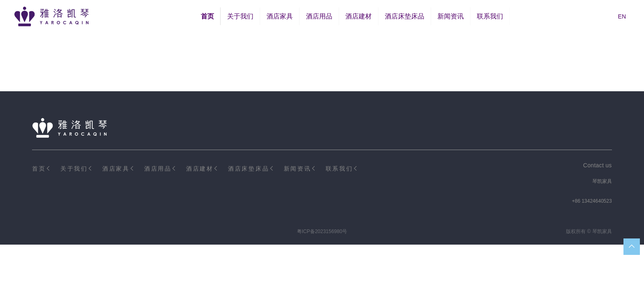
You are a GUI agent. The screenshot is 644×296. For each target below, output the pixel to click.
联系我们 (490, 16)
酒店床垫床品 (405, 16)
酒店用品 (319, 16)
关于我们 (240, 16)
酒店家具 (280, 16)
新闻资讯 (451, 16)
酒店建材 (359, 16)
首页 (207, 16)
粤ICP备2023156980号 (322, 231)
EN (622, 16)
